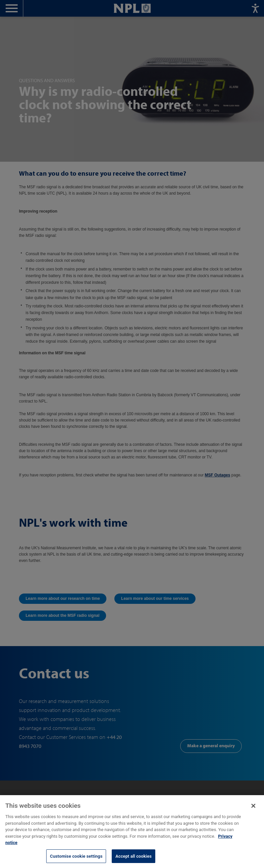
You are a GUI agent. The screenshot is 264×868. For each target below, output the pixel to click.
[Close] (253, 810)
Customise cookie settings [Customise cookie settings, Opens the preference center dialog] (76, 861)
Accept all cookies (133, 861)
